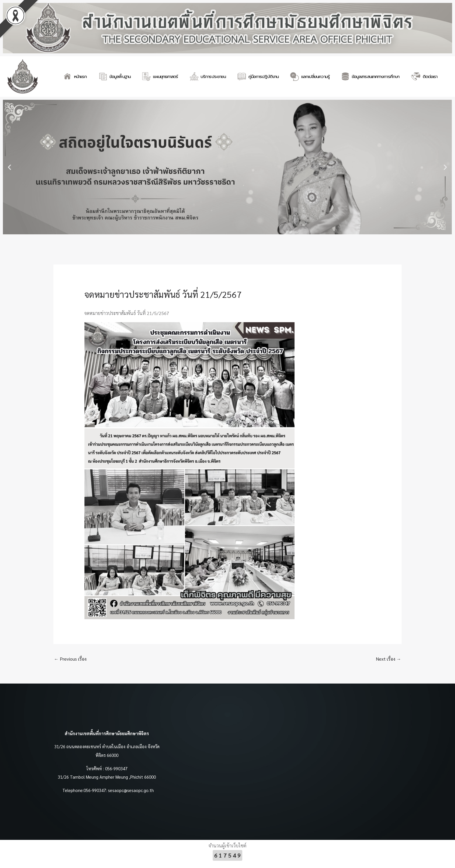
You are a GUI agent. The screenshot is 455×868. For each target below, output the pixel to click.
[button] (9, 167)
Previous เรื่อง (70, 659)
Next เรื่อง (388, 659)
